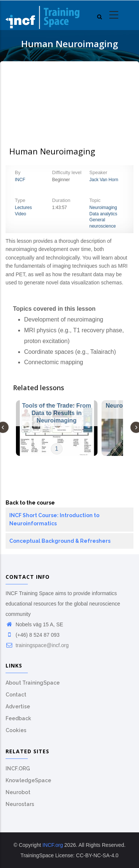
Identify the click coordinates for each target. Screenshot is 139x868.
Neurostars (20, 804)
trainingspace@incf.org (37, 645)
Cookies (16, 730)
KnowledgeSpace (28, 780)
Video (20, 214)
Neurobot (18, 792)
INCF (20, 180)
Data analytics (103, 214)
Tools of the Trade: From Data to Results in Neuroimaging (56, 413)
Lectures (23, 208)
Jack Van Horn (104, 180)
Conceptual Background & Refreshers (60, 541)
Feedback (18, 718)
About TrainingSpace (33, 683)
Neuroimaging (103, 208)
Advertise (18, 707)
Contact (16, 695)
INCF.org (52, 845)
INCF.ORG (18, 769)
